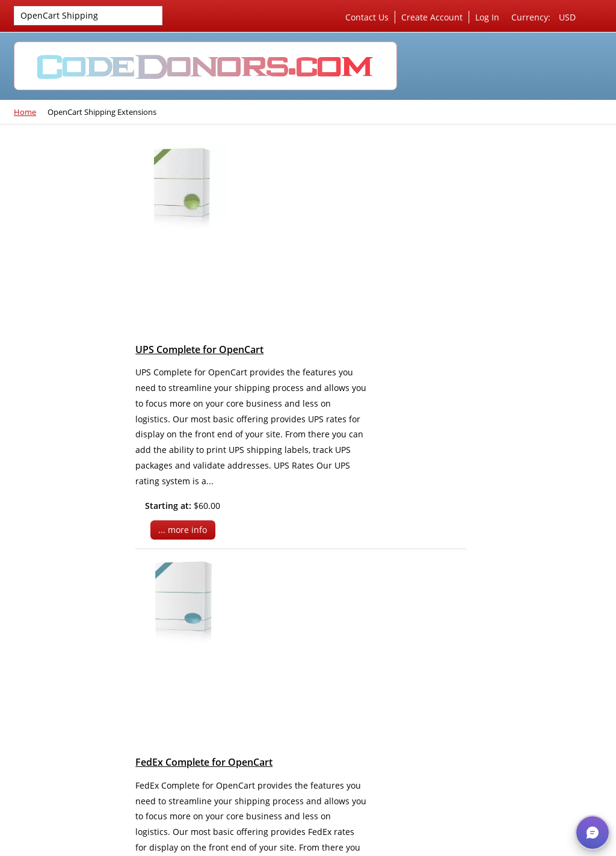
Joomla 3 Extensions (63, 367)
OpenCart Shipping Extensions (56, 17)
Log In (487, 17)
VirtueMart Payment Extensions (68, 245)
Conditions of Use (519, 471)
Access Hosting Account (531, 269)
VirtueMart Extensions (67, 187)
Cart (504, 368)
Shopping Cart (513, 304)
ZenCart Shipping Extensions (58, 341)
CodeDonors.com (345, 844)
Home (25, 112)
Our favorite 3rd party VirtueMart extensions (67, 546)
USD (567, 17)
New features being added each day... (63, 578)
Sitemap (500, 491)
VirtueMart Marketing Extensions (71, 276)
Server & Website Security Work (535, 193)
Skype (363, 790)
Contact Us (367, 17)
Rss (331, 790)
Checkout (556, 388)
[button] (593, 833)
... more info (270, 335)
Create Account (432, 17)
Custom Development (526, 250)
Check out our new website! (60, 609)
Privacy (497, 452)
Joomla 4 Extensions (63, 167)
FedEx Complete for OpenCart (294, 373)
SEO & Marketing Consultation (517, 224)
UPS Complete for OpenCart (290, 155)
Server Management (524, 167)
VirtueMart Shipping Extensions (69, 213)
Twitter (300, 790)
